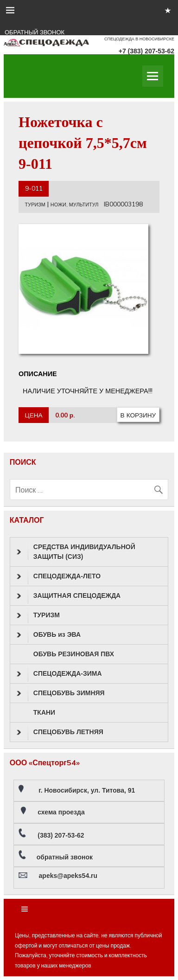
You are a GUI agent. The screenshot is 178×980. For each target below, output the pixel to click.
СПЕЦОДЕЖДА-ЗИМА (59, 674)
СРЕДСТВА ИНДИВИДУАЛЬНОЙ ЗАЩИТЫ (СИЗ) (76, 552)
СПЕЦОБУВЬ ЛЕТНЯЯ (60, 732)
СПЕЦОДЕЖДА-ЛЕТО (59, 576)
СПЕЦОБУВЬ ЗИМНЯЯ (61, 693)
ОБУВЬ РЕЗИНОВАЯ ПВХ (74, 654)
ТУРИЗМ (35, 205)
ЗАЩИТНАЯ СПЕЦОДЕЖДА (69, 596)
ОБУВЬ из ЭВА (49, 635)
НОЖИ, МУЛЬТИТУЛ (75, 205)
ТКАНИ (44, 712)
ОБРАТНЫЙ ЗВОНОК (35, 32)
